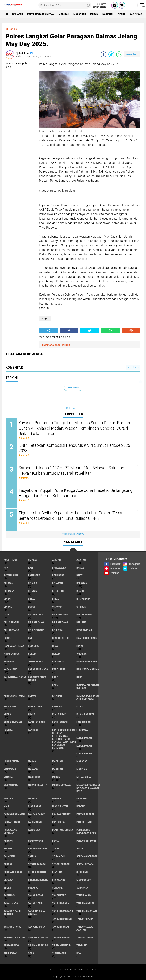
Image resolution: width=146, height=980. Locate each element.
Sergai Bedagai (85, 864)
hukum (32, 654)
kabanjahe (10, 669)
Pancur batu (84, 822)
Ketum (32, 696)
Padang (81, 806)
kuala (80, 707)
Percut (56, 841)
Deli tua (81, 622)
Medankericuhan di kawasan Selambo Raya (88, 788)
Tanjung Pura (36, 927)
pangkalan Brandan (10, 831)
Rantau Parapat (38, 848)
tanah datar (36, 895)
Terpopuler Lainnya (73, 534)
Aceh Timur (11, 560)
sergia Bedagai (13, 872)
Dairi (7, 615)
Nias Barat (35, 806)
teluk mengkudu (38, 945)
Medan (94, 14)
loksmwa (82, 730)
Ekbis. (7, 638)
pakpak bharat (85, 814)
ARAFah (56, 560)
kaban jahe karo (87, 661)
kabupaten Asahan (88, 669)
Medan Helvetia (38, 785)
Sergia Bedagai (37, 872)
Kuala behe (59, 714)
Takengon (10, 895)
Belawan (82, 583)
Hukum (56, 654)
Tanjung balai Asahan (37, 913)
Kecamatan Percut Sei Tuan (88, 686)
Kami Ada (91, 970)
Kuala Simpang (13, 722)
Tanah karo (83, 895)
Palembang (35, 822)
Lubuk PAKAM (12, 761)
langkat (14, 29)
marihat (9, 777)
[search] (65, 5)
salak (56, 848)
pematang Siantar (63, 830)
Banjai (81, 568)
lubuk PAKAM (84, 746)
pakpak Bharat (13, 822)
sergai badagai (37, 864)
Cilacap (57, 607)
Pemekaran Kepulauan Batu (86, 831)
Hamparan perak (14, 646)
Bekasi (80, 575)
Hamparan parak (87, 638)
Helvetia (33, 646)
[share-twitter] (111, 54)
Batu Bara (58, 575)
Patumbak (34, 830)
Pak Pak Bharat (61, 814)
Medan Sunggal (62, 785)
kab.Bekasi (136, 14)
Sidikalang (59, 880)
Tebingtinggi (12, 945)
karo (55, 677)
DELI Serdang (12, 622)
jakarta (81, 654)
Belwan (33, 591)
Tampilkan (133, 367)
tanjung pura (85, 919)
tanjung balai (61, 903)
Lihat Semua (73, 388)
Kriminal (58, 707)
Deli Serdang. (60, 622)
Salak (80, 848)
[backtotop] (73, 552)
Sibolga (8, 880)
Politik (8, 848)
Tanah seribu (36, 903)
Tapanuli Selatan (14, 938)
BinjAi (32, 599)
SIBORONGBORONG (38, 880)
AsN (6, 568)
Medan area (84, 777)
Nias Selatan (60, 806)
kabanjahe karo (38, 669)
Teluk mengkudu (62, 945)
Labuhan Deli (84, 722)
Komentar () (132, 54)
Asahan (81, 560)
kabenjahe (59, 669)
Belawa (33, 583)
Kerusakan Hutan (14, 696)
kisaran (57, 696)
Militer (33, 799)
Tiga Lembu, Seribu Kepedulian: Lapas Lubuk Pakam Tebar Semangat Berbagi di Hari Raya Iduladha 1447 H (70, 516)
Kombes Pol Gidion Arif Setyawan (88, 697)
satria (32, 856)
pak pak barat (36, 814)
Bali (31, 568)
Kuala (7, 714)
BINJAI (56, 599)
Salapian (9, 856)
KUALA (32, 714)
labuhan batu (36, 722)
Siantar (57, 872)
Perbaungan (36, 841)
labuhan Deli (60, 722)
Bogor (32, 607)
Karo (79, 677)
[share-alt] (48, 331)
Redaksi (79, 970)
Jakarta (9, 661)
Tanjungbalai (61, 927)
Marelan (82, 769)
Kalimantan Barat (15, 677)
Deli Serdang (84, 615)
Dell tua (57, 630)
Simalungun (84, 880)
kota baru (10, 707)
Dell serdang (36, 630)
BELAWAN (18, 14)
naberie (57, 799)
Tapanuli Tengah (38, 938)
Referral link (73, 408)
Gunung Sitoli (61, 638)
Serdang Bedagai (87, 856)
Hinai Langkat (12, 654)
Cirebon (81, 607)
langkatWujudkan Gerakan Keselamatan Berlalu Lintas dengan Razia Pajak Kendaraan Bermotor (64, 739)
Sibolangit (83, 872)
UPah (79, 953)
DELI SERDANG (36, 622)
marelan (58, 769)
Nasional (108, 14)
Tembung (82, 945)
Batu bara (34, 575)
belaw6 (8, 583)
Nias (6, 806)
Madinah (64, 14)
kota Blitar (35, 707)
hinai (55, 646)
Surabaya (82, 888)
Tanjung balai (85, 903)
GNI (30, 638)
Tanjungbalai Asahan (85, 928)
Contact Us (65, 970)
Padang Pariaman (14, 814)
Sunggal (57, 888)
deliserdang (11, 630)
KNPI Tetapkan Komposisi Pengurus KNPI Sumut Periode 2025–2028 (76, 448)
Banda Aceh (59, 568)
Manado (33, 769)
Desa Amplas (84, 630)
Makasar (82, 761)
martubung (35, 777)
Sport (122, 14)
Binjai (7, 599)
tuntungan (59, 953)
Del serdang (36, 615)
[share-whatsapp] (119, 54)
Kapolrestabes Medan (41, 14)
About (53, 970)
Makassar (80, 14)
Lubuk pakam (84, 753)
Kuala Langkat (85, 714)
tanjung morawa (63, 911)
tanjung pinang (62, 919)
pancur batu (60, 822)
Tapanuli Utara (61, 938)
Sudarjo (33, 888)
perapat (9, 841)
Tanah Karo (11, 903)
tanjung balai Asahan (12, 913)
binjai (80, 591)
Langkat (33, 730)
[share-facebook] (104, 54)
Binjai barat (84, 599)
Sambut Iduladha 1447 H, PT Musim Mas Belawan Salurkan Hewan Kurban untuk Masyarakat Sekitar (71, 471)
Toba (31, 953)
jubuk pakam (36, 661)
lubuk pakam (84, 738)
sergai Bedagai (61, 864)
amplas (33, 560)
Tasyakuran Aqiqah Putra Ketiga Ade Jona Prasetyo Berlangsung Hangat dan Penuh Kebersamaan (76, 493)
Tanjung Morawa (87, 911)
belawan (58, 583)
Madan (32, 761)
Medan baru (11, 785)
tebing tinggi (85, 938)
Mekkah (8, 799)
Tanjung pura (12, 927)
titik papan (11, 953)
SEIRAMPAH (59, 856)
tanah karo (59, 895)
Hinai (80, 646)
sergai (8, 864)
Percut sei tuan (86, 841)
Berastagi (58, 591)
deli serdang (60, 615)
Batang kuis (11, 575)
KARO (55, 685)
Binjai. (8, 607)
